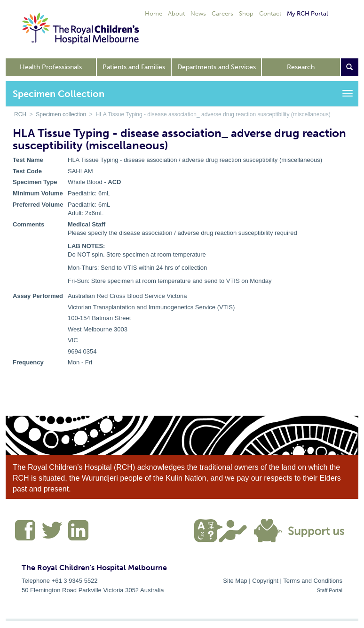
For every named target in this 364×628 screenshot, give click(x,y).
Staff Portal (330, 590)
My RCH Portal (307, 13)
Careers (222, 13)
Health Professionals (51, 67)
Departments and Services (217, 67)
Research (301, 67)
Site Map (235, 581)
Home (154, 13)
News (198, 13)
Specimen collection (61, 114)
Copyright (265, 581)
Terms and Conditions (313, 581)
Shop (246, 13)
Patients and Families (134, 67)
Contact (270, 13)
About (176, 13)
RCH (20, 114)
